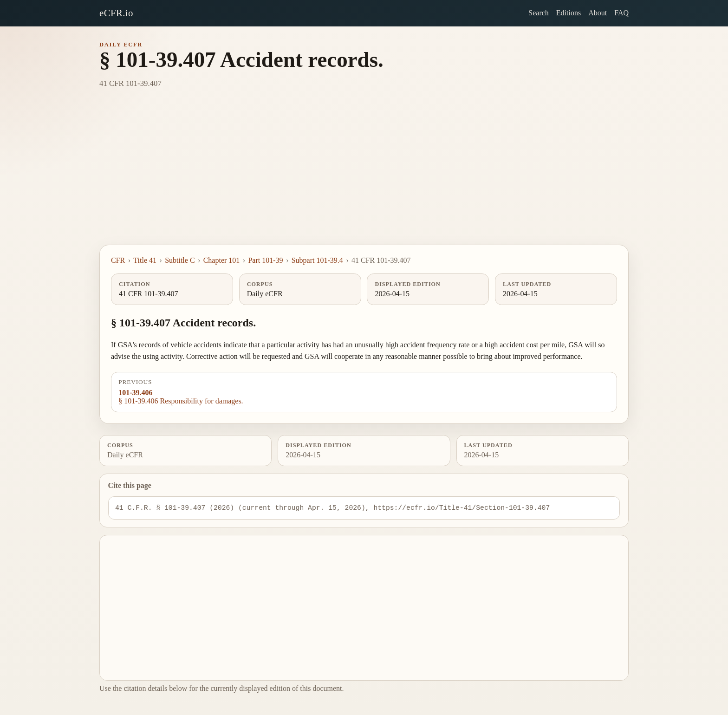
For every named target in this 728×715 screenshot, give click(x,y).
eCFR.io (116, 13)
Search (539, 13)
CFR (118, 260)
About (598, 13)
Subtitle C (180, 260)
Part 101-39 (265, 260)
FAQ (621, 13)
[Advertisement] (364, 175)
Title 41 (145, 260)
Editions (569, 13)
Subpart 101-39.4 (317, 260)
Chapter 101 (222, 260)
